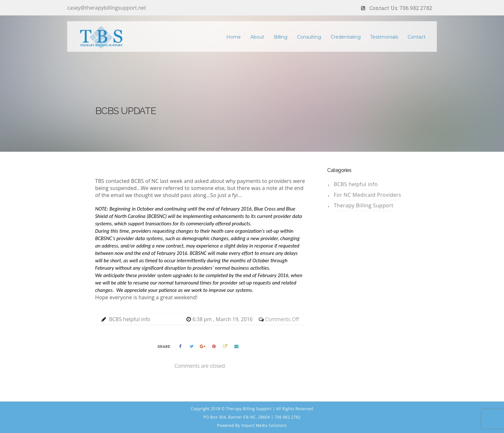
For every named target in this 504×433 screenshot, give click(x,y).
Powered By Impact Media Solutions (252, 425)
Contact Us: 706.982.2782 (401, 8)
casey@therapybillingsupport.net (107, 8)
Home (234, 37)
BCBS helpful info (130, 319)
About (257, 37)
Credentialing (346, 37)
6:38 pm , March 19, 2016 (223, 319)
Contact (417, 37)
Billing (281, 37)
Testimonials (384, 37)
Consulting (309, 37)
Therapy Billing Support (364, 205)
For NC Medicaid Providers (367, 195)
